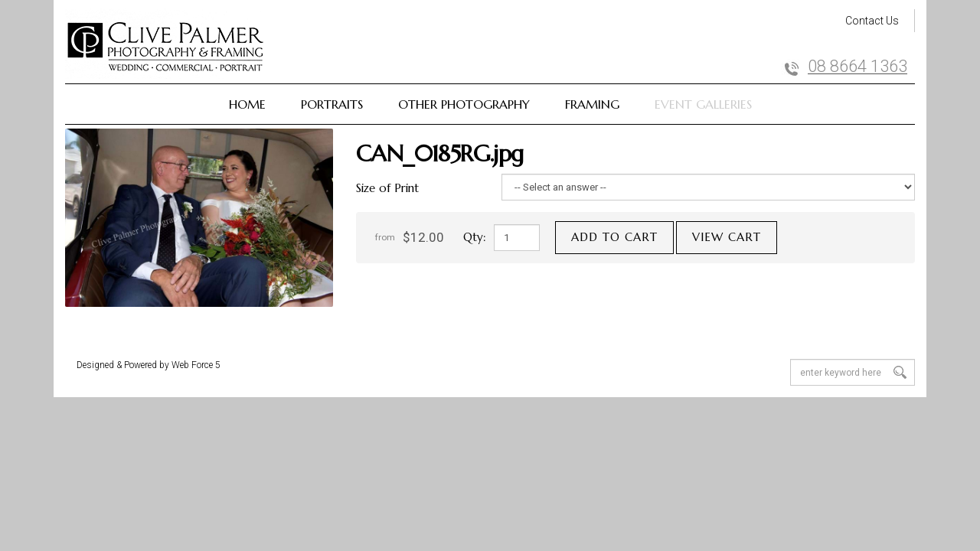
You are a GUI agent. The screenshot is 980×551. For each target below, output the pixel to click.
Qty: (475, 237)
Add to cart (614, 237)
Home (247, 104)
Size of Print (387, 188)
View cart (727, 237)
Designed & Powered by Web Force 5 (149, 365)
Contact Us (872, 21)
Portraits (332, 104)
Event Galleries (703, 104)
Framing (592, 104)
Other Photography (464, 104)
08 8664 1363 (857, 67)
